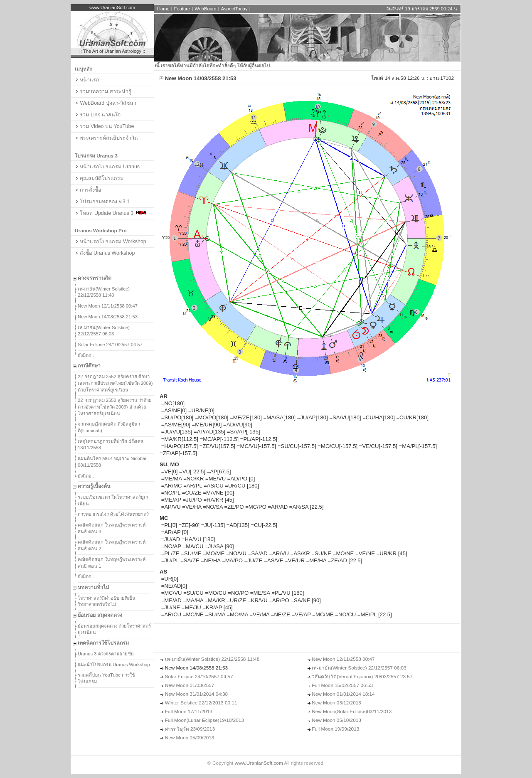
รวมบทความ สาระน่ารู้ (103, 91)
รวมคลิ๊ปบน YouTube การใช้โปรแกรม (106, 678)
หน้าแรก (87, 80)
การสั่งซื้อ (88, 190)
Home (163, 9)
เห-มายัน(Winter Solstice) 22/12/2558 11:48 (104, 292)
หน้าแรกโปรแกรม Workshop (111, 241)
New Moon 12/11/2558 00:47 (108, 306)
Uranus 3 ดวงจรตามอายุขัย (106, 654)
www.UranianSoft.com (259, 763)
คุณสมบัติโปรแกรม (99, 178)
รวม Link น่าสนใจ (98, 115)
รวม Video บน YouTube (104, 126)
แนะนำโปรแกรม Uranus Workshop (114, 665)
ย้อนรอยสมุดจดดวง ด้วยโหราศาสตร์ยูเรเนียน (114, 629)
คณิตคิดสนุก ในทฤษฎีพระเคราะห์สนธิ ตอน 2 (112, 545)
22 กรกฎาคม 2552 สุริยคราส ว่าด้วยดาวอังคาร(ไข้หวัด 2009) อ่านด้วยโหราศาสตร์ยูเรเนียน (115, 407)
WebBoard (205, 9)
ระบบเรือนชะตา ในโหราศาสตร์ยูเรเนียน (113, 500)
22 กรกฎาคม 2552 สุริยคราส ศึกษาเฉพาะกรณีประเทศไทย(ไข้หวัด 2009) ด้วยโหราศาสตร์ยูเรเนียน (115, 383)
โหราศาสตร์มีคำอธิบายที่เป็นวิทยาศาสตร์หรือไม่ (107, 601)
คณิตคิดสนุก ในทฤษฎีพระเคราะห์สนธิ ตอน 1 (112, 563)
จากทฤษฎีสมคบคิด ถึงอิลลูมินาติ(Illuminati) (109, 427)
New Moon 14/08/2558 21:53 (108, 317)
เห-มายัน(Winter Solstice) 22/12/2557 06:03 (104, 331)
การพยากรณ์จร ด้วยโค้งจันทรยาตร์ (113, 514)
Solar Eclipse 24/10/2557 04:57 (110, 345)
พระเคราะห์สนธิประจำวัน (106, 138)
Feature (182, 9)
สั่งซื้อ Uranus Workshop (105, 253)
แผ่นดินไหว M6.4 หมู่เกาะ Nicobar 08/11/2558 (112, 462)
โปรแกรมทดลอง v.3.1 (102, 202)
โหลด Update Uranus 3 (111, 213)
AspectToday (234, 9)
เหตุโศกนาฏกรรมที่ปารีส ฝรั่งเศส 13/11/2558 (111, 445)
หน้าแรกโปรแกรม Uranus (107, 167)
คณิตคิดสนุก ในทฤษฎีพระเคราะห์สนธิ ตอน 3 (112, 528)
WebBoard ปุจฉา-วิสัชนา (106, 103)
